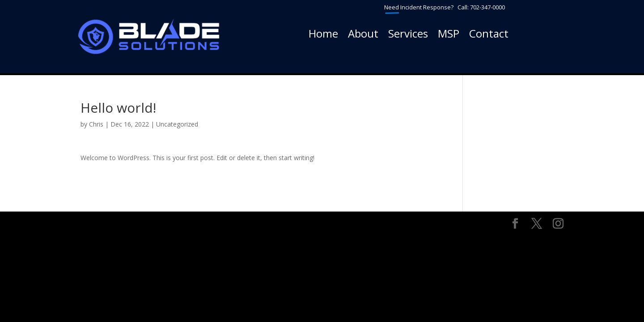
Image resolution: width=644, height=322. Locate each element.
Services (408, 35)
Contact (489, 35)
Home (323, 35)
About (363, 35)
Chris (96, 124)
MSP (449, 35)
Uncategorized (177, 124)
